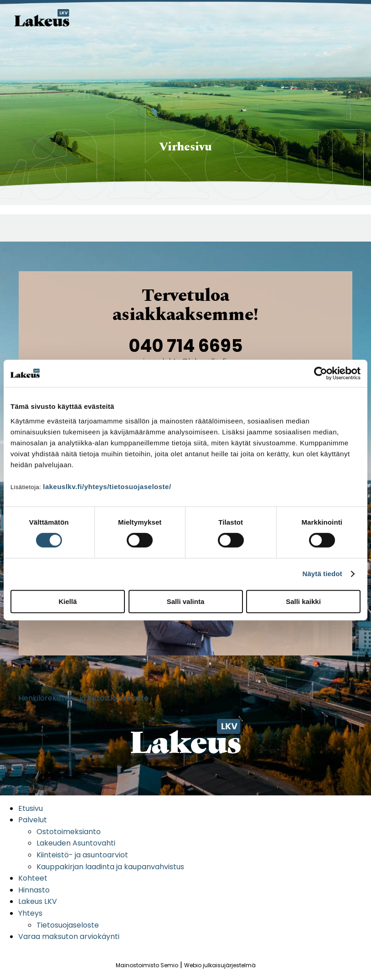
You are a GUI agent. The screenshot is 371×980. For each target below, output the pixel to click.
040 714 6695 (186, 346)
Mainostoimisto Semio (147, 965)
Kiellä (67, 601)
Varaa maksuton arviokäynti (69, 936)
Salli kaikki (303, 601)
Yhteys (30, 913)
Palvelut (33, 820)
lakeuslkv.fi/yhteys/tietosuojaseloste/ (107, 487)
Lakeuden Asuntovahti (76, 843)
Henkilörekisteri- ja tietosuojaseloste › (85, 698)
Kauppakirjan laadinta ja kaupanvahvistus (110, 867)
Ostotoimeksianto (69, 832)
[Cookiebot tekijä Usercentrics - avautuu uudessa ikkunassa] (321, 373)
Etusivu (31, 808)
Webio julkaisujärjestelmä (220, 965)
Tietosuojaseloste (68, 925)
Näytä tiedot (322, 574)
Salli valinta (186, 601)
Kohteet (33, 878)
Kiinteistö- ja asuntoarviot (82, 855)
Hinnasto (34, 890)
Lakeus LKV (38, 901)
